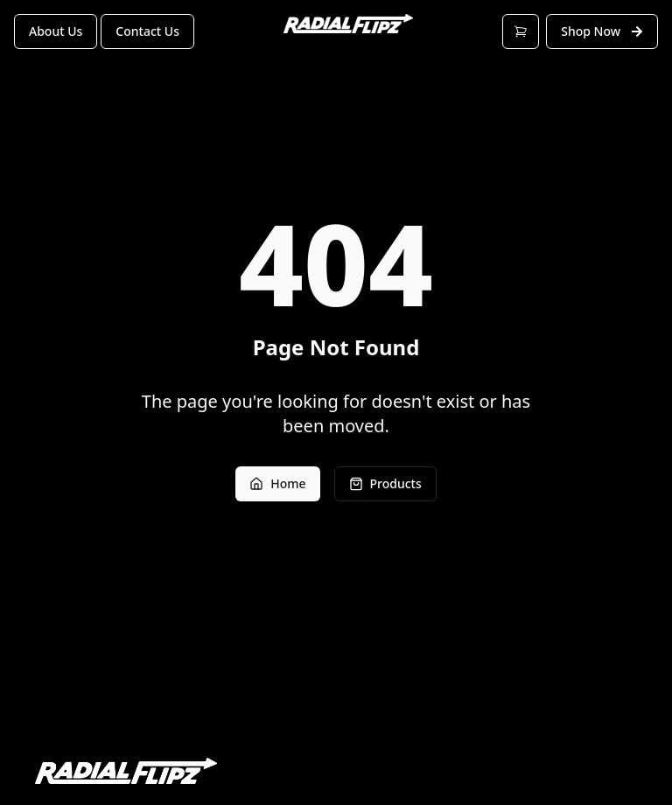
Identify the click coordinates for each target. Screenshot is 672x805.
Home (277, 483)
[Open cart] (521, 31)
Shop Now (602, 31)
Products (385, 483)
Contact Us (147, 31)
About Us (56, 31)
